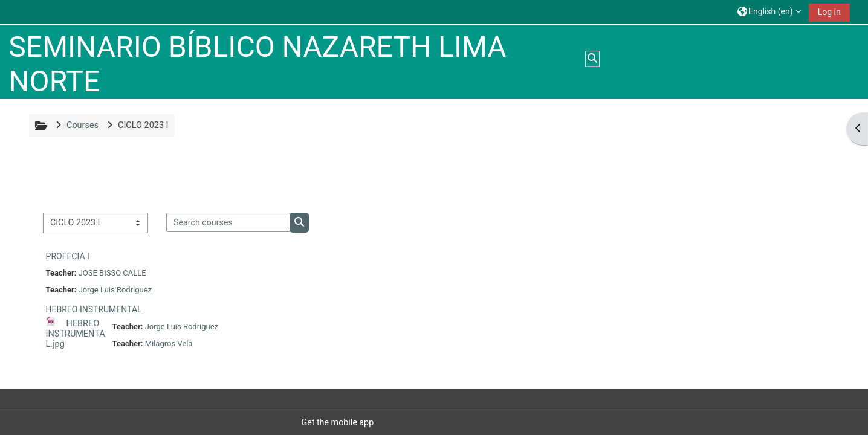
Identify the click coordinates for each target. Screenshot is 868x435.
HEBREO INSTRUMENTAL (94, 309)
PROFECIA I (68, 256)
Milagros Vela (169, 343)
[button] (769, 12)
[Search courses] (228, 222)
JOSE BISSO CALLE (112, 273)
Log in (829, 12)
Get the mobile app (337, 422)
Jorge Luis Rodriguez (115, 290)
